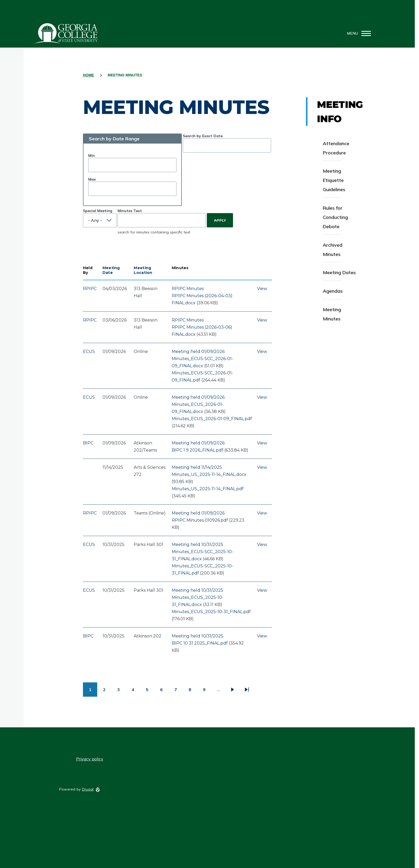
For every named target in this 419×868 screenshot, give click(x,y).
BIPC (88, 443)
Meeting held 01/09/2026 (198, 352)
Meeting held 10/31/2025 (197, 545)
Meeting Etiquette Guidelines (334, 180)
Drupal (88, 789)
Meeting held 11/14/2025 (197, 467)
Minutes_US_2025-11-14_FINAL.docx (209, 474)
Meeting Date (111, 270)
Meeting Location (143, 270)
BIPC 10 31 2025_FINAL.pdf (200, 643)
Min (92, 155)
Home (89, 75)
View (262, 289)
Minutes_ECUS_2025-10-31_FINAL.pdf (211, 612)
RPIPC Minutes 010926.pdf (200, 520)
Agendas (333, 291)
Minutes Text (130, 211)
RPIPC (90, 289)
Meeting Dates (339, 272)
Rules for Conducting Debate (335, 217)
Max (92, 179)
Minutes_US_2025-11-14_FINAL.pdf (208, 489)
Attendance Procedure (336, 148)
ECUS (89, 352)
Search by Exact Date (203, 136)
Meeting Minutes (332, 314)
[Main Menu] (357, 33)
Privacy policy (90, 759)
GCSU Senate (66, 33)
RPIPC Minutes (188, 289)
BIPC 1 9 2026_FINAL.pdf (197, 450)
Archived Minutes (333, 250)
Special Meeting (98, 211)
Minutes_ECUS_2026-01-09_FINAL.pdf (212, 419)
